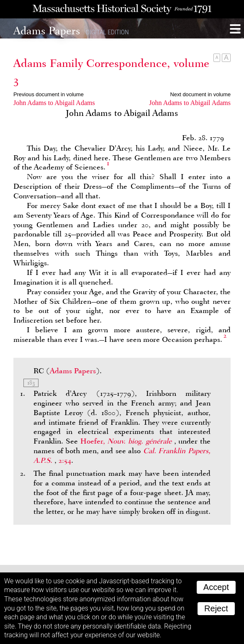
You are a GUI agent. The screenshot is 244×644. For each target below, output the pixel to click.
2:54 (65, 460)
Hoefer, (127, 441)
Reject (216, 608)
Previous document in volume (49, 94)
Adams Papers (73, 371)
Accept (216, 587)
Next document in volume (200, 94)
